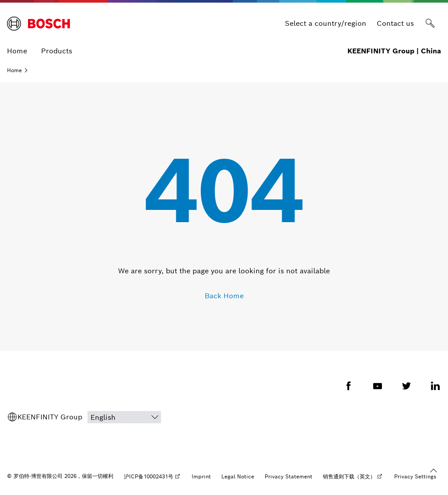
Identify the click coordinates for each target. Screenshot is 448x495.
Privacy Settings (415, 476)
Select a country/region (325, 23)
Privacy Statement (289, 476)
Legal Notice (238, 476)
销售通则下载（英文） (349, 476)
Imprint (201, 476)
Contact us (395, 23)
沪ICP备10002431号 (149, 476)
